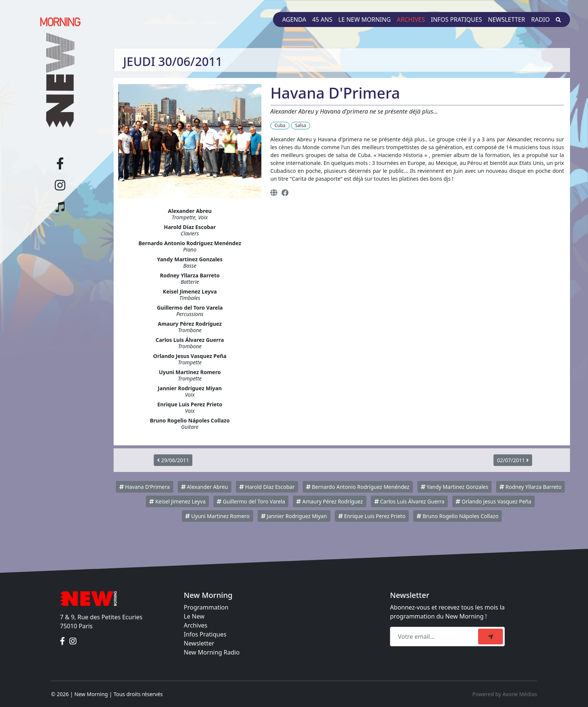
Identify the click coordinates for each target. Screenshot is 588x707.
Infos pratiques (456, 19)
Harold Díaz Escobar (267, 487)
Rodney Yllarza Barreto (530, 487)
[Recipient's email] (435, 637)
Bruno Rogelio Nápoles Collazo (457, 516)
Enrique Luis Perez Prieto (372, 516)
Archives (411, 19)
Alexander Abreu (205, 487)
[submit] (490, 637)
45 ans (322, 19)
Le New (194, 616)
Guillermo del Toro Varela (251, 501)
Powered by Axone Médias (505, 694)
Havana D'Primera (145, 487)
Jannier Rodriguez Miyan (294, 516)
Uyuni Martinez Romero (217, 516)
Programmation (206, 607)
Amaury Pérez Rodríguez (329, 501)
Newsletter (506, 19)
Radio (540, 19)
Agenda (294, 19)
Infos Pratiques (205, 634)
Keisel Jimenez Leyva (177, 501)
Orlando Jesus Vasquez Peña (493, 501)
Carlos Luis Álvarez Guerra (409, 501)
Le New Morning (364, 19)
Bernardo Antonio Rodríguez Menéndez (358, 487)
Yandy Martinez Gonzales (454, 487)
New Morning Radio (212, 652)
